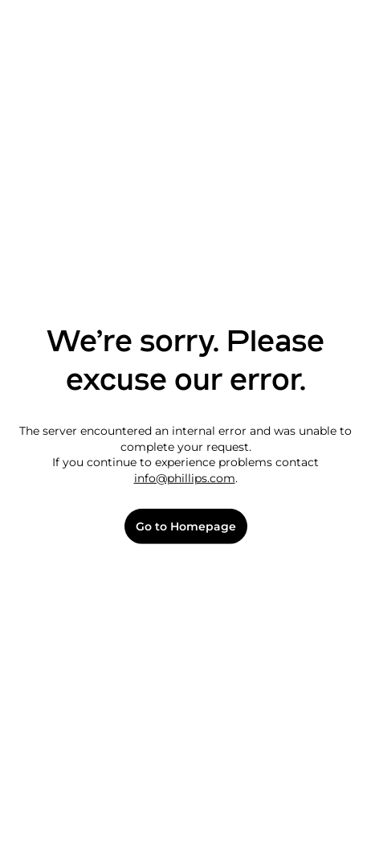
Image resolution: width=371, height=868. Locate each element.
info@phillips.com (185, 478)
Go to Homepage (186, 527)
